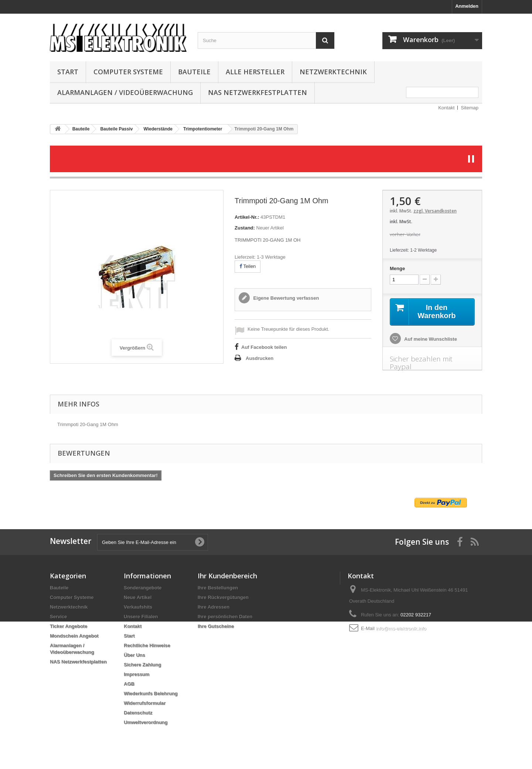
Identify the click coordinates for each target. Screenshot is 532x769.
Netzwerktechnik (333, 72)
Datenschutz (138, 713)
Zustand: (245, 228)
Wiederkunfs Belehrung (151, 693)
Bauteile (194, 72)
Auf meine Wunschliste (430, 339)
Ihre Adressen (214, 607)
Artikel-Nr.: (247, 217)
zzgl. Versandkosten (435, 211)
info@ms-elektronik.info (401, 628)
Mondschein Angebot (74, 636)
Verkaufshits (138, 607)
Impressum (137, 674)
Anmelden (467, 6)
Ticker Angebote (69, 626)
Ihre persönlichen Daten (225, 617)
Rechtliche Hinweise (147, 645)
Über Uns (134, 655)
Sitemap (470, 108)
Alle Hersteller (255, 72)
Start (68, 72)
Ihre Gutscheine (216, 626)
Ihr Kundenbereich (227, 576)
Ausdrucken (260, 358)
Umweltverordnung (146, 722)
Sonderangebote (143, 588)
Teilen (248, 266)
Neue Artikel (138, 597)
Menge (397, 268)
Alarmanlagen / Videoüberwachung (125, 92)
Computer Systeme (128, 72)
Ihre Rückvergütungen (223, 597)
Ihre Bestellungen (218, 588)
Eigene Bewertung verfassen (285, 298)
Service (58, 617)
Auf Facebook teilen (264, 347)
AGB (129, 684)
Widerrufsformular (145, 703)
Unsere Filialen (141, 617)
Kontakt (446, 108)
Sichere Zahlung (142, 665)
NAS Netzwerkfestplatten (258, 92)
